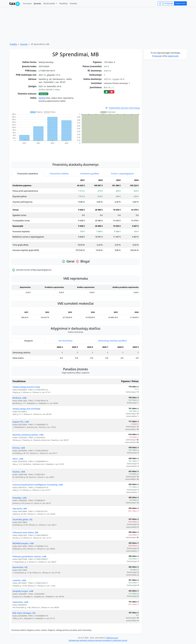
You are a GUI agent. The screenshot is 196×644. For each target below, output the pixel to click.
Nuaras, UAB (19, 472)
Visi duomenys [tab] (65, 341)
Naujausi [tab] (28, 341)
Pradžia (13, 44)
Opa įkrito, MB (20, 508)
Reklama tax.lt (112, 638)
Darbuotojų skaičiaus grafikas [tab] (112, 341)
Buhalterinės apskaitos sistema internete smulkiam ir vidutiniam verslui (98, 640)
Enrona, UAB (19, 448)
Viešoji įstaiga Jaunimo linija (26, 387)
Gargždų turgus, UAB (23, 591)
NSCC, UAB (18, 459)
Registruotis (180, 3)
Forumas (27, 3)
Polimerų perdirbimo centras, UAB (29, 556)
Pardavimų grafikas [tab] (90, 173)
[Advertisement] (76, 151)
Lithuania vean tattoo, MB (25, 532)
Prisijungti (169, 3)
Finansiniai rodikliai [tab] (59, 173)
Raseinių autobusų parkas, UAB (28, 435)
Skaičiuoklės (49, 3)
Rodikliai (63, 3)
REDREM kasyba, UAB (23, 543)
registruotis (173, 56)
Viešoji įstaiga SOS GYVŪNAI (26, 409)
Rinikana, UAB (19, 398)
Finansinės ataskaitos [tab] (28, 173)
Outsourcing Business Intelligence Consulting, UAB (38, 485)
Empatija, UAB (20, 498)
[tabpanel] (76, 216)
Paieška (73, 3)
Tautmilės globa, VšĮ (22, 519)
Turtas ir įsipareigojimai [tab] (122, 173)
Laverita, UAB (19, 580)
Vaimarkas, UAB (20, 602)
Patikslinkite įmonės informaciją (122, 108)
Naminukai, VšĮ (20, 567)
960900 (42, 98)
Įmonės (37, 3)
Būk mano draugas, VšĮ (24, 613)
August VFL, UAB (21, 422)
